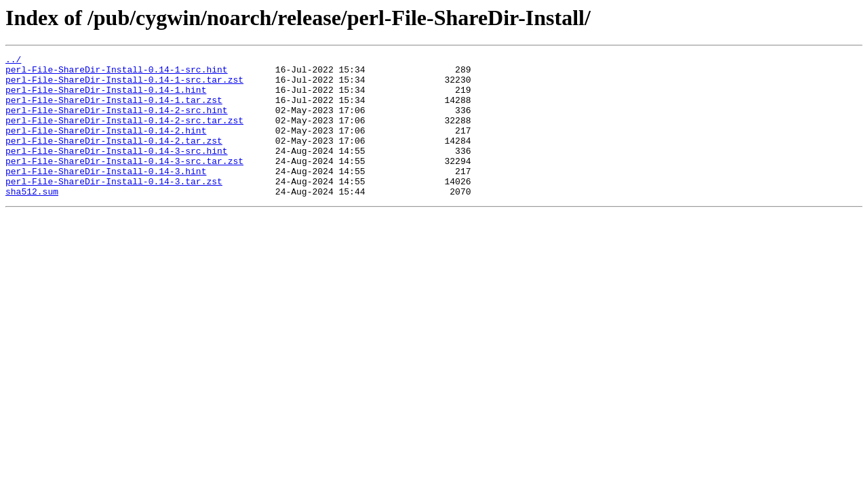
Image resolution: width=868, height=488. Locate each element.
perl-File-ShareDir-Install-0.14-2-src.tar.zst (124, 134)
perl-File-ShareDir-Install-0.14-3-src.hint (117, 171)
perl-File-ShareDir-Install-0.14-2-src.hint (117, 122)
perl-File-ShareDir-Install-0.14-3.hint (106, 195)
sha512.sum (32, 220)
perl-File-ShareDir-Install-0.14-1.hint (106, 98)
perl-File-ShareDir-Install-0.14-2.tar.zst (114, 159)
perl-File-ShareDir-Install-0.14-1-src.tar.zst (124, 85)
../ (13, 61)
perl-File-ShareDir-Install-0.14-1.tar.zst (114, 110)
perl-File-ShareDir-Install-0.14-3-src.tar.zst (124, 183)
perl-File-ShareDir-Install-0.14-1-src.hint (117, 73)
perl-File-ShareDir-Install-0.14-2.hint (106, 146)
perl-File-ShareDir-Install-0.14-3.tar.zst (114, 207)
